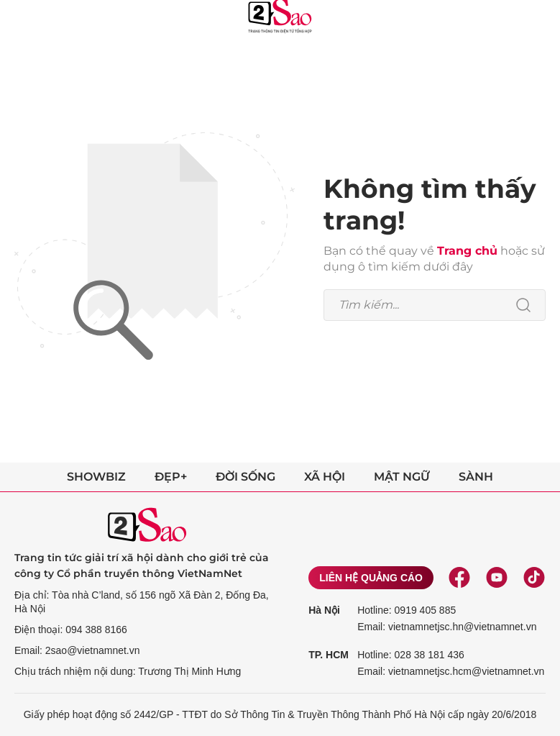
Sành (476, 477)
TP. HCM (329, 655)
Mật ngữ (402, 477)
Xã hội (325, 477)
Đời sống (245, 477)
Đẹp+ (171, 477)
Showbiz (96, 477)
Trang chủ (467, 251)
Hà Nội (324, 610)
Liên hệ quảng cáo (371, 578)
